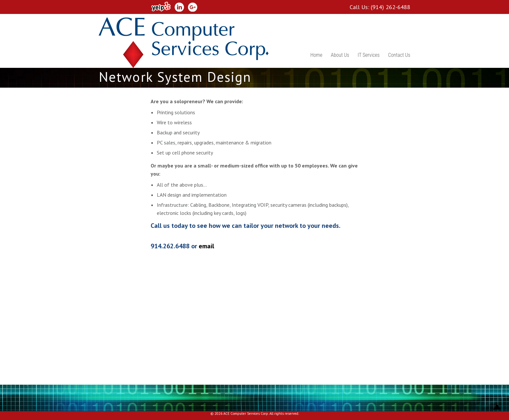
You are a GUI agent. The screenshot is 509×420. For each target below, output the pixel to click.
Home (316, 55)
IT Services (369, 55)
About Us (340, 55)
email (206, 246)
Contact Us (399, 55)
